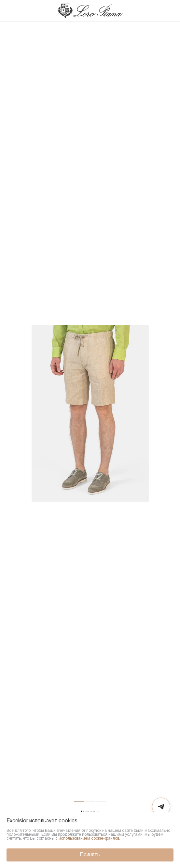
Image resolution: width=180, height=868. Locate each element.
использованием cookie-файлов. (89, 838)
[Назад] (11, 11)
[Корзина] (168, 11)
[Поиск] (155, 11)
